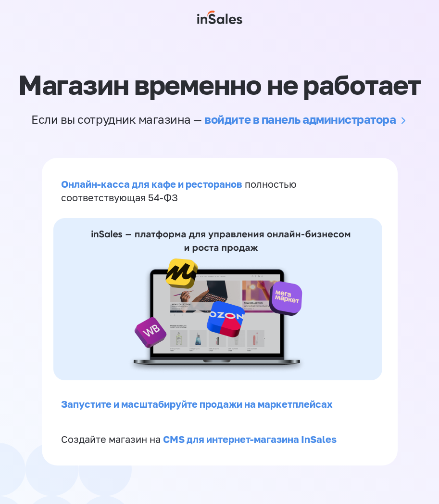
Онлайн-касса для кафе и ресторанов (152, 184)
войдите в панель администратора (300, 119)
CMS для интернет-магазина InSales (250, 439)
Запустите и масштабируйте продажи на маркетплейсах (197, 404)
